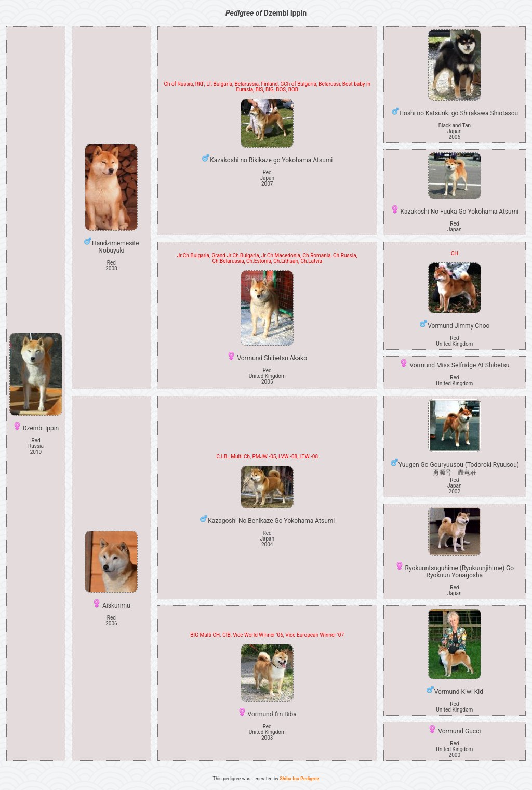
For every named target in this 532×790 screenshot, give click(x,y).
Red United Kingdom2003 (267, 732)
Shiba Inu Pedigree (299, 779)
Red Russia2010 (36, 446)
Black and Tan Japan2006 (455, 131)
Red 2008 (111, 266)
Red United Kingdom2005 (267, 376)
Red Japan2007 (267, 178)
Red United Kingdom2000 (454, 749)
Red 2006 (111, 621)
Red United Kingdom (454, 341)
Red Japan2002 (455, 486)
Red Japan (455, 227)
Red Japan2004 (267, 539)
